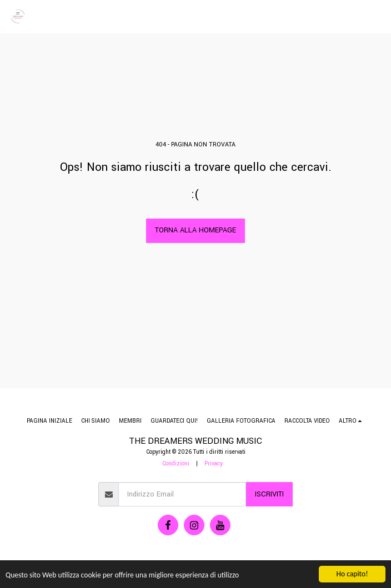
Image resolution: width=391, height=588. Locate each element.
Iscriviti (269, 494)
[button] (376, 17)
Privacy (214, 463)
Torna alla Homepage (195, 230)
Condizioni (176, 463)
